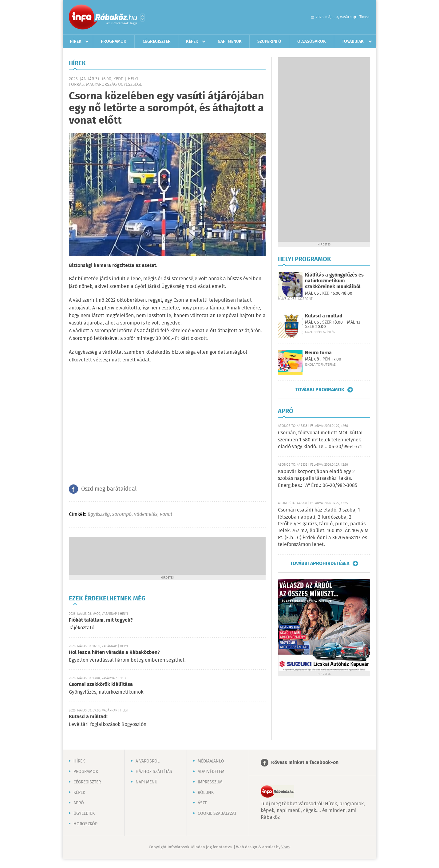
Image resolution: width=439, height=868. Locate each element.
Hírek (76, 42)
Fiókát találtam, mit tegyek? (101, 620)
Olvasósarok (312, 42)
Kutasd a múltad (324, 316)
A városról (148, 761)
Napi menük (230, 42)
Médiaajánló (211, 761)
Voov (286, 847)
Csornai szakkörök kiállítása (101, 685)
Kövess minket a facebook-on (305, 763)
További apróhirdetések (320, 563)
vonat (166, 514)
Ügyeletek (84, 814)
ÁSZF (202, 803)
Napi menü (146, 782)
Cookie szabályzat (217, 814)
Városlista (142, 18)
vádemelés (146, 514)
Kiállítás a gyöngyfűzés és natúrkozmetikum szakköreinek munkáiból (334, 281)
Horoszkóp (85, 824)
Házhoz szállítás (154, 772)
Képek (192, 42)
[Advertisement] (167, 555)
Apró (79, 803)
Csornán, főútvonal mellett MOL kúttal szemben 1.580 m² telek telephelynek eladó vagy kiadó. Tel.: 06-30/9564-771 (320, 440)
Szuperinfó (269, 42)
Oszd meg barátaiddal (109, 489)
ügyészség (99, 514)
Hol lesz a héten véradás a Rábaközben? (114, 653)
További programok (320, 390)
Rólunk (206, 793)
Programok (114, 42)
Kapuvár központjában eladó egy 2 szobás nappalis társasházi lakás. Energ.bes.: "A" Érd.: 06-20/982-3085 (318, 479)
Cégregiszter (157, 42)
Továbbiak (353, 42)
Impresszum (210, 782)
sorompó (122, 514)
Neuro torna (318, 353)
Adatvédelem (211, 772)
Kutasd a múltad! (88, 717)
